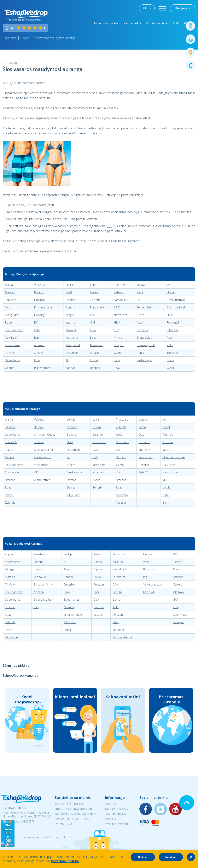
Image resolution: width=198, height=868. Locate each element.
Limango (40, 300)
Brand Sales (144, 338)
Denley (71, 487)
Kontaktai (111, 819)
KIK (36, 322)
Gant (165, 503)
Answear (71, 330)
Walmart (168, 435)
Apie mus (111, 804)
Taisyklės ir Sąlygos (116, 809)
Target (166, 427)
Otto (140, 322)
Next (8, 307)
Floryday (39, 315)
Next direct (119, 569)
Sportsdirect (13, 472)
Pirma (140, 315)
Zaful (170, 345)
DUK (176, 23)
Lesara (94, 292)
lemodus (142, 330)
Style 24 (143, 472)
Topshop (172, 353)
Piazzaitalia (97, 307)
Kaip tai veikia (132, 23)
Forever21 (11, 300)
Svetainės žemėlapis (117, 824)
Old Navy (179, 592)
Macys (166, 450)
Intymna (71, 322)
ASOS (117, 307)
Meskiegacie (74, 472)
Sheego (39, 353)
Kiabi (117, 360)
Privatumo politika (116, 814)
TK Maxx (10, 353)
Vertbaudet (41, 577)
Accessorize (12, 345)
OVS (93, 322)
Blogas (25, 38)
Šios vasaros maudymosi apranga (55, 38)
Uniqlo (171, 292)
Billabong (173, 330)
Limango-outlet (73, 615)
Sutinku (143, 857)
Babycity (148, 569)
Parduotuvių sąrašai (106, 23)
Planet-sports (43, 368)
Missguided (12, 315)
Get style (144, 465)
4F (67, 360)
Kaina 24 (149, 592)
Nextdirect (120, 315)
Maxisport (96, 345)
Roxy (170, 338)
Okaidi (98, 577)
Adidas (9, 495)
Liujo (93, 330)
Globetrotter (42, 480)
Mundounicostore (174, 457)
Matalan (10, 292)
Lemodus (145, 442)
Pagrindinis (10, 38)
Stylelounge (41, 465)
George (10, 368)
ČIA (109, 226)
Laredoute (120, 300)
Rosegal (121, 503)
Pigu (146, 577)
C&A (93, 315)
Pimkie (118, 338)
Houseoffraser (14, 330)
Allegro (70, 315)
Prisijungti (183, 8)
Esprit (38, 338)
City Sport (70, 622)
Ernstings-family (44, 307)
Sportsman (146, 457)
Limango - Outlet (44, 435)
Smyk (67, 592)
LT (145, 8)
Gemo (118, 353)
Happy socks (170, 472)
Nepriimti (171, 857)
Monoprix (122, 495)
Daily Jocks (169, 465)
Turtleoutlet (144, 307)
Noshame (72, 338)
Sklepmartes (72, 600)
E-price (98, 569)
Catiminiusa (180, 615)
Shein (170, 360)
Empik (68, 630)
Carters (178, 584)
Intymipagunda (146, 345)
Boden (9, 322)
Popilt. (141, 353)
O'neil (170, 368)
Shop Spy (145, 450)
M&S (165, 480)
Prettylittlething (176, 300)
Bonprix (39, 292)
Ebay (93, 338)
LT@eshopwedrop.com (77, 809)
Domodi (72, 480)
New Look (11, 338)
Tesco (9, 630)
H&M (69, 292)
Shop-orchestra (122, 637)
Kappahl (71, 368)
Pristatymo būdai (157, 23)
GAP (176, 600)
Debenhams (13, 360)
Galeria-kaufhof (44, 450)
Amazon (39, 345)
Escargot (178, 622)
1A (138, 300)
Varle (140, 292)
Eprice (94, 360)
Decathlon (72, 353)
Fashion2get (144, 360)
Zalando (119, 292)
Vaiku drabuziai (153, 584)
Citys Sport (74, 495)
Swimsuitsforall (176, 307)
